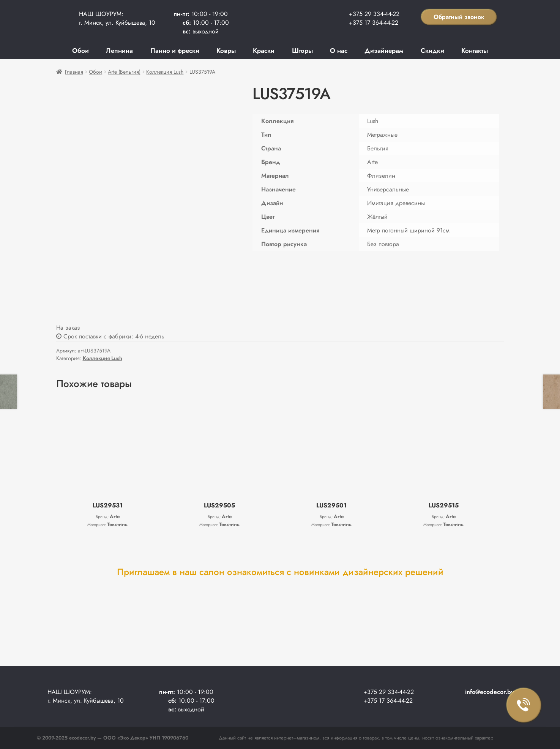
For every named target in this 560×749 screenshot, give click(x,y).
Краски (264, 51)
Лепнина (119, 51)
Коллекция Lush (165, 72)
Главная (74, 72)
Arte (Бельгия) (124, 72)
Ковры (226, 51)
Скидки (432, 51)
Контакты (475, 51)
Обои (80, 51)
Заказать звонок (524, 705)
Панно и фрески (175, 51)
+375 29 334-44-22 (374, 14)
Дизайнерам (384, 51)
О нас (339, 51)
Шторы (302, 51)
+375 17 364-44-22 (374, 23)
